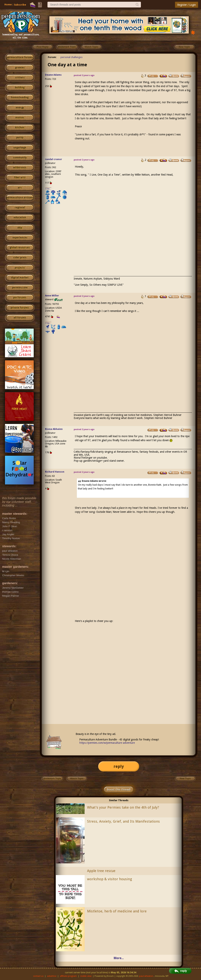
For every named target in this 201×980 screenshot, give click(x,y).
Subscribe (20, 5)
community (20, 158)
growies (20, 68)
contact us (38, 976)
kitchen (20, 128)
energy (20, 108)
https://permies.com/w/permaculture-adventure (107, 743)
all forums (20, 318)
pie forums (20, 298)
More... (119, 958)
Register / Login (187, 5)
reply (119, 766)
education (20, 218)
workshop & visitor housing (109, 879)
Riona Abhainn (54, 429)
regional (20, 208)
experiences (20, 238)
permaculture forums (20, 57)
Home (8, 4)
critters (20, 78)
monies (20, 118)
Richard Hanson (55, 472)
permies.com (20, 288)
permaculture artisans (20, 198)
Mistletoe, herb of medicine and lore (117, 911)
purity (20, 137)
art (20, 188)
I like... (48, 189)
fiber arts (20, 178)
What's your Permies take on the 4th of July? (123, 807)
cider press (20, 258)
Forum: (52, 57)
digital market (20, 278)
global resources (20, 248)
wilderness (20, 168)
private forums (20, 308)
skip (20, 228)
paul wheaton (146, 976)
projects (20, 268)
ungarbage (20, 148)
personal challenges (71, 57)
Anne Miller (52, 296)
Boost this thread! (119, 789)
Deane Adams (53, 75)
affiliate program (68, 976)
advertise (52, 976)
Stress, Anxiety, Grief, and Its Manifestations (123, 821)
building (20, 88)
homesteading (20, 97)
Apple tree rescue (101, 871)
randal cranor (54, 159)
